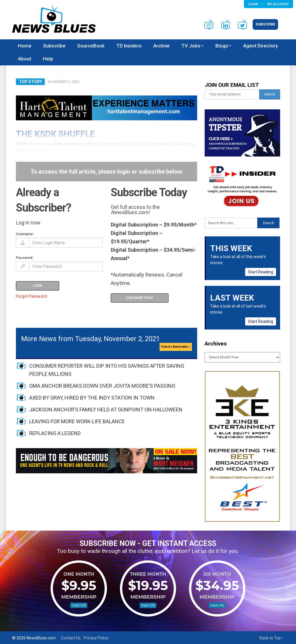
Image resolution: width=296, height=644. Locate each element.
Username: (25, 234)
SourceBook (91, 46)
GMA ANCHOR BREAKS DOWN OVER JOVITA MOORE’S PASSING (102, 386)
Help (48, 59)
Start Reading (261, 272)
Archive (161, 46)
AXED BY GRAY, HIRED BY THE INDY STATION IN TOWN (92, 398)
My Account (278, 4)
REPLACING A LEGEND (55, 433)
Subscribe (265, 24)
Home (25, 46)
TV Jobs (191, 46)
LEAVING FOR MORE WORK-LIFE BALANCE (77, 421)
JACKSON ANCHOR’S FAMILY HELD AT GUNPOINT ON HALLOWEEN (106, 410)
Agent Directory (260, 46)
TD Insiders (129, 46)
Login (253, 4)
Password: (25, 258)
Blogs (222, 46)
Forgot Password (31, 296)
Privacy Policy (96, 638)
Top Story (30, 82)
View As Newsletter (176, 347)
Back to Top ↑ (272, 638)
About (25, 59)
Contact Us (71, 638)
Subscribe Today (140, 298)
